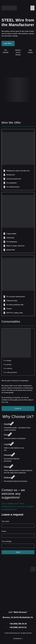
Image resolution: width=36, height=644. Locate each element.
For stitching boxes (13, 187)
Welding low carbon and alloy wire (18, 171)
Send (18, 552)
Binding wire (11, 175)
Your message (7, 541)
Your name (6, 521)
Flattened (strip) (12, 301)
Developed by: (18, 639)
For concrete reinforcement (16, 297)
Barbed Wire (11, 250)
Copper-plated (11, 234)
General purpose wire (14, 179)
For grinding (8, 364)
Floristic (9, 309)
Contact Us (18, 408)
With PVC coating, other (15, 313)
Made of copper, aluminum (16, 246)
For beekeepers (12, 242)
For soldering (8, 368)
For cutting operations (11, 372)
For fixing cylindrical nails (15, 305)
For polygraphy (12, 183)
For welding (8, 361)
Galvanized (10, 238)
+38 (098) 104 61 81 (18, 627)
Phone (4, 531)
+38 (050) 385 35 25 (18, 624)
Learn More (8, 43)
